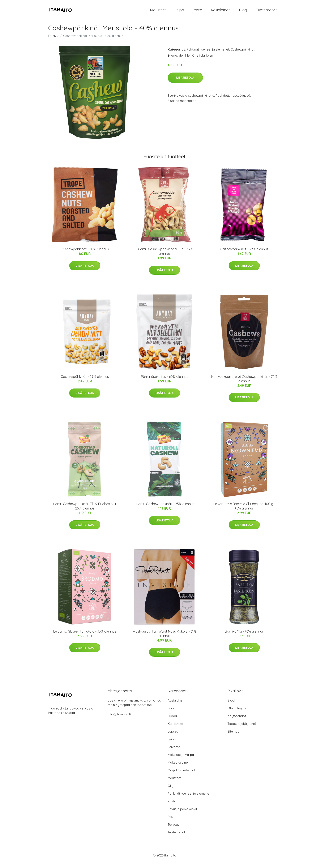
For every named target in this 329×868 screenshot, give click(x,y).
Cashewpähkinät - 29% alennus (85, 382)
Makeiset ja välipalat (183, 760)
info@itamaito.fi (119, 720)
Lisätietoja (185, 83)
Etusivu (53, 41)
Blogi (243, 12)
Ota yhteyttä (237, 714)
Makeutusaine (178, 768)
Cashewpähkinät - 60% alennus (85, 255)
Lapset (173, 737)
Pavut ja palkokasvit (182, 814)
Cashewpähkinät (243, 55)
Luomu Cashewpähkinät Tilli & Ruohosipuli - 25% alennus (85, 511)
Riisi (170, 822)
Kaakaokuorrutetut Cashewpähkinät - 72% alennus (244, 384)
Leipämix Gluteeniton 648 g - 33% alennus (85, 637)
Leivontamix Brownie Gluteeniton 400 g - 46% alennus (244, 511)
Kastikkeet (175, 729)
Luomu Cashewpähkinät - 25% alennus (164, 509)
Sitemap (233, 737)
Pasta (197, 12)
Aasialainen (221, 12)
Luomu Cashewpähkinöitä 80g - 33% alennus (165, 257)
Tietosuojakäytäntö (242, 729)
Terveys (174, 830)
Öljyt (171, 791)
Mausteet (158, 12)
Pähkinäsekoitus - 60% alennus (165, 382)
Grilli (171, 714)
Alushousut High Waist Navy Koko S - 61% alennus (164, 639)
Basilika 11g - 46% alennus (244, 637)
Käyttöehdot (237, 721)
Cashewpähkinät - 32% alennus (244, 255)
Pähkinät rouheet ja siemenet (208, 55)
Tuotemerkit (266, 12)
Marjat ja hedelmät (181, 776)
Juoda (172, 721)
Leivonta (174, 752)
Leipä (179, 12)
